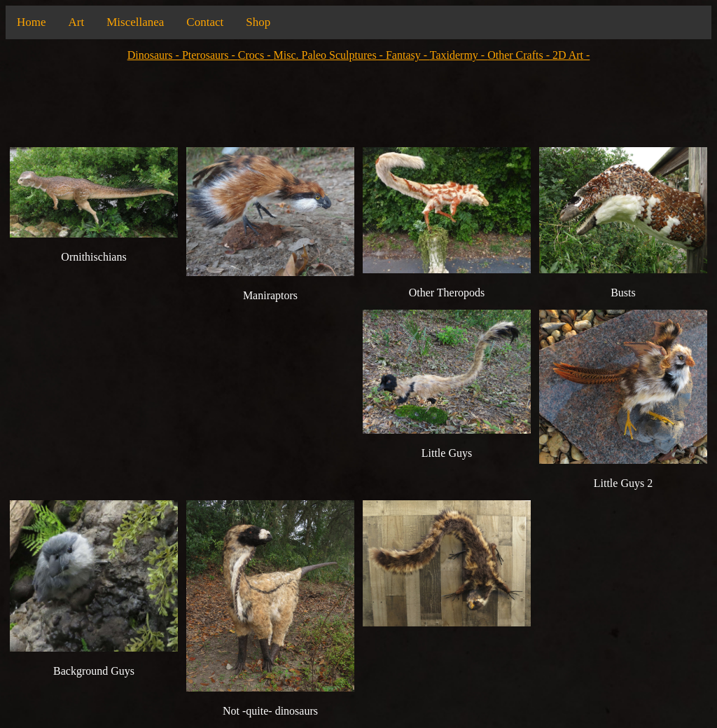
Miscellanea (135, 22)
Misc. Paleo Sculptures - (330, 55)
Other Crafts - (520, 55)
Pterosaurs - (210, 55)
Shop (258, 22)
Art (77, 22)
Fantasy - (408, 55)
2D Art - (571, 55)
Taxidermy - (459, 55)
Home (32, 22)
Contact (205, 22)
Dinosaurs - (155, 55)
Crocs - (256, 55)
